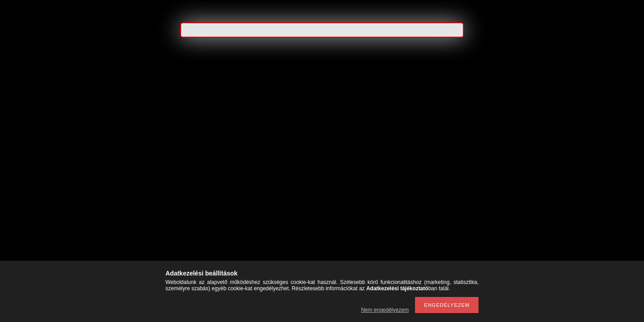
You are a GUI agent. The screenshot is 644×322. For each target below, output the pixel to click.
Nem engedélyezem (385, 310)
